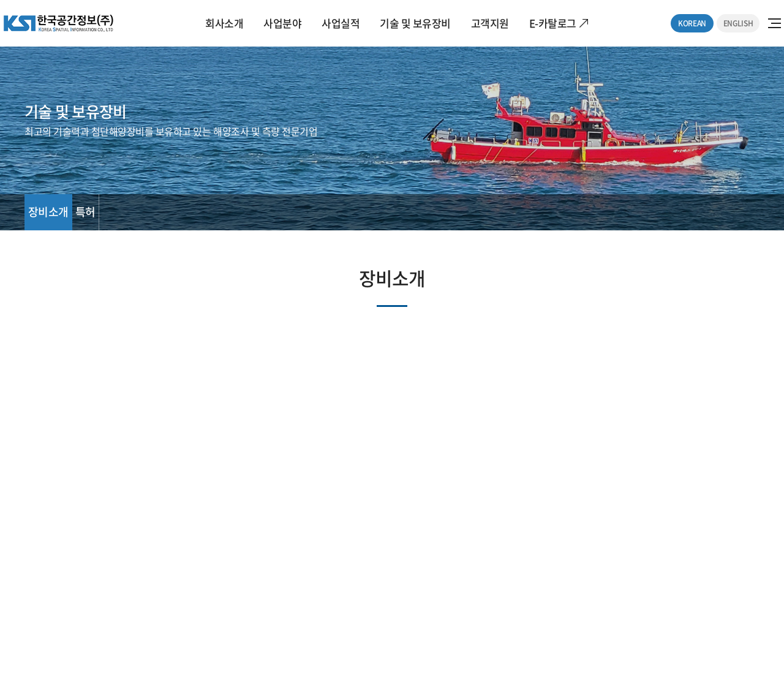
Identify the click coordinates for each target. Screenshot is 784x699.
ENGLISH (738, 23)
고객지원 (490, 23)
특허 (85, 212)
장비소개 (48, 212)
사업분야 (282, 23)
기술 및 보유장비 (415, 23)
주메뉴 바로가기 (0, 0)
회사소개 (224, 23)
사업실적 (341, 23)
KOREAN (692, 23)
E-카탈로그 (553, 23)
